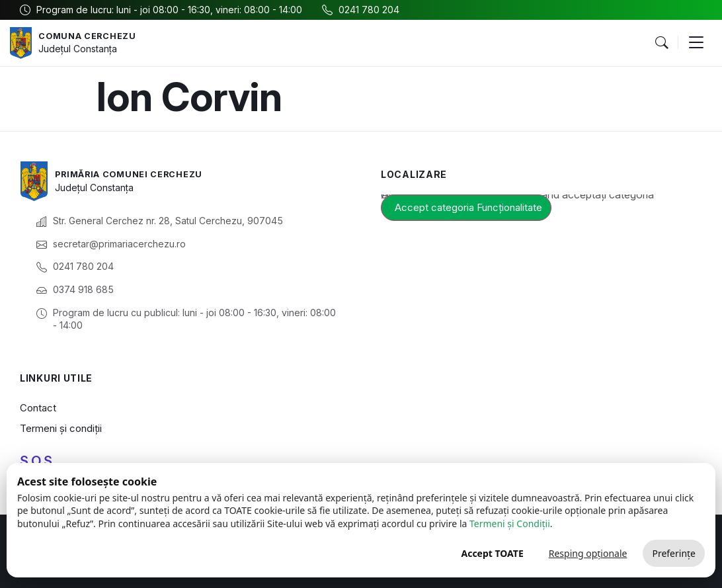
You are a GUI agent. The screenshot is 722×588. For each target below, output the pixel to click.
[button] (661, 43)
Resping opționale (588, 553)
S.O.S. (38, 461)
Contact (38, 408)
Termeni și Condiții (510, 524)
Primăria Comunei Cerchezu (137, 174)
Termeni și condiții (61, 428)
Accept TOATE (492, 553)
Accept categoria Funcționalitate (468, 207)
